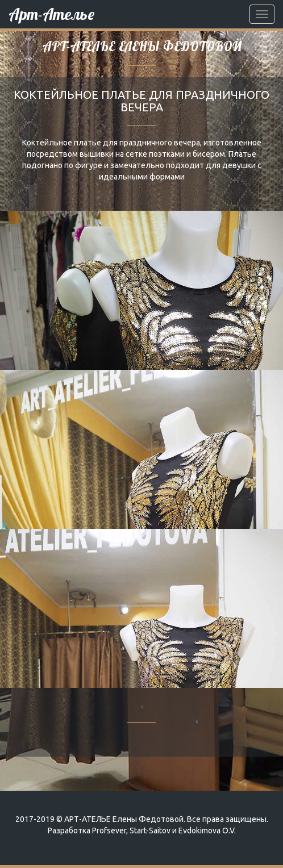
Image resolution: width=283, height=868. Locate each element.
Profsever (109, 831)
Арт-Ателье (51, 14)
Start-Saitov (150, 831)
